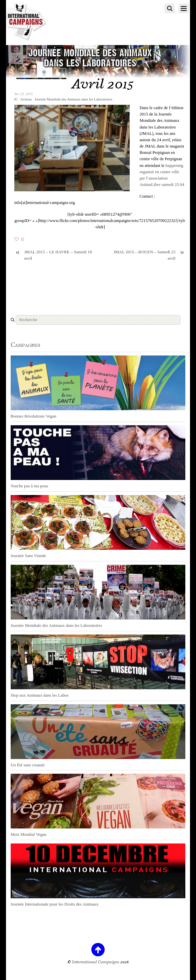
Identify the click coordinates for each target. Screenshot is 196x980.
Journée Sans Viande (28, 556)
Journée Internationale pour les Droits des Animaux (55, 904)
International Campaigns (96, 962)
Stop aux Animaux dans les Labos (40, 695)
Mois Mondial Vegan (29, 834)
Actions (26, 99)
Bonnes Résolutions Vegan (33, 416)
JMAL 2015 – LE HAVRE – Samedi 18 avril (53, 255)
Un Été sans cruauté (28, 765)
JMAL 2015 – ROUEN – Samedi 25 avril (150, 255)
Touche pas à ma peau (29, 486)
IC (16, 99)
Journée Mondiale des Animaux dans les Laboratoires (73, 99)
